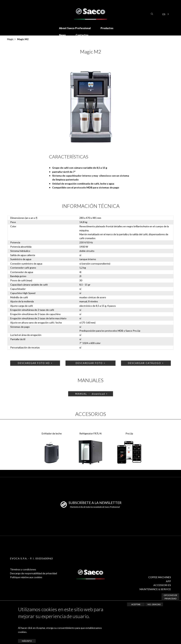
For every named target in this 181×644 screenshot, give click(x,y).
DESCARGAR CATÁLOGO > (146, 363)
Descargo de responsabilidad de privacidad (33, 573)
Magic (10, 39)
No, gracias (154, 604)
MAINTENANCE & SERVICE (155, 589)
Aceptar (136, 604)
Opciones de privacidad (170, 597)
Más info (27, 641)
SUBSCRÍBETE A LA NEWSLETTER (95, 503)
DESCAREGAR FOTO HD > (35, 363)
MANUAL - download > (91, 394)
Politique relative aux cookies (26, 577)
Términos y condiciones (23, 569)
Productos (107, 28)
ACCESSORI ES (162, 585)
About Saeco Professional (75, 28)
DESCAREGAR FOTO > (90, 363)
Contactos (82, 35)
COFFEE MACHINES (160, 577)
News (62, 35)
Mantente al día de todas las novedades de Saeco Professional (95, 507)
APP (168, 581)
